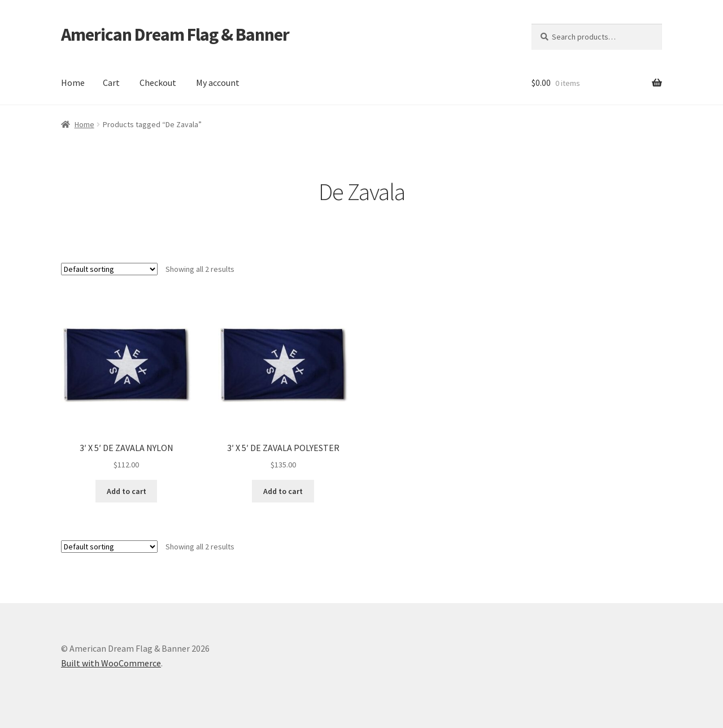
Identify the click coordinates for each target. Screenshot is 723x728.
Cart (111, 83)
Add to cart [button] (127, 491)
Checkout (158, 83)
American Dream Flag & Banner (175, 34)
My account (218, 83)
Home (73, 83)
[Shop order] (109, 269)
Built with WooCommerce (111, 663)
